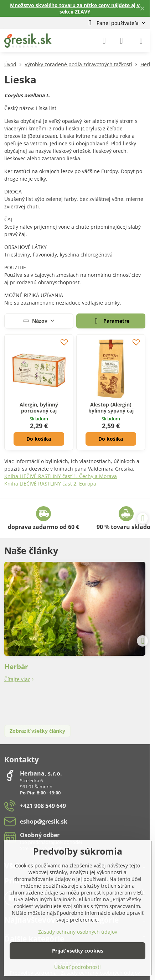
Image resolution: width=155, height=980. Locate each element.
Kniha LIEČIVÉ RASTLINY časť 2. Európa (50, 484)
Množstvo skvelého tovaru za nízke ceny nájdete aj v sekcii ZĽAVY (75, 8)
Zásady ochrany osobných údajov (78, 932)
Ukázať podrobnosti (77, 967)
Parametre (111, 321)
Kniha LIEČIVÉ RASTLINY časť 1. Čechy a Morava (61, 476)
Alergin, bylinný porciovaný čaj (39, 408)
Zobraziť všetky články (37, 731)
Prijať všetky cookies (78, 951)
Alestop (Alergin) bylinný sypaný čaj (111, 408)
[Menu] (141, 41)
